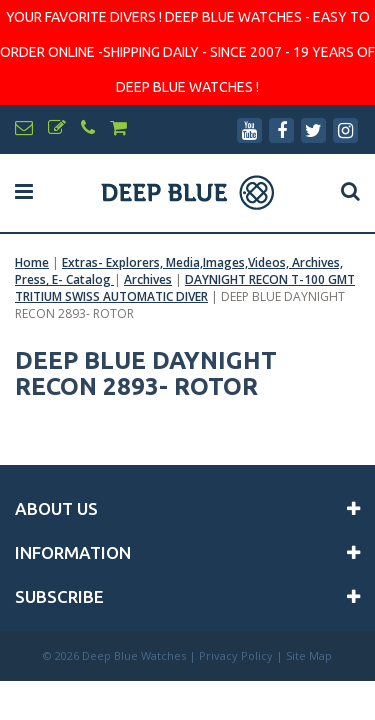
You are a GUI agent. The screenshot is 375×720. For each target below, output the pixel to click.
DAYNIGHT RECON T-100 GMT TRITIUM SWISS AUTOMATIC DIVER (185, 288)
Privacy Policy (236, 655)
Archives (148, 279)
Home (32, 262)
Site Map (309, 655)
